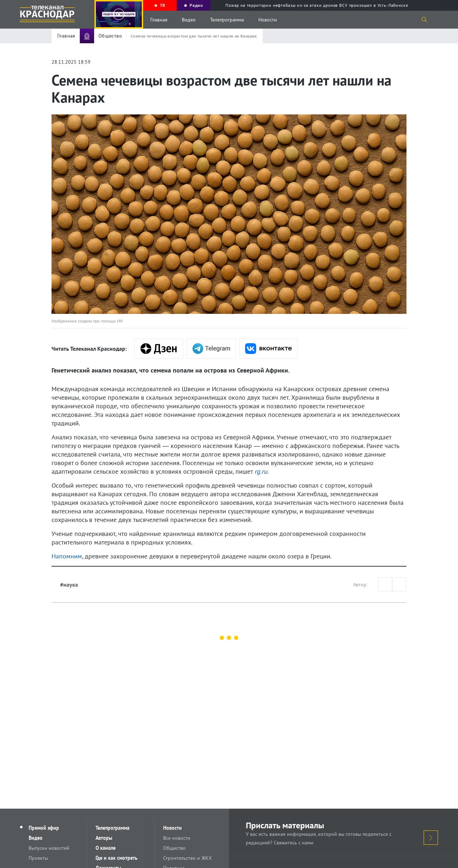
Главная (159, 20)
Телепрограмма (227, 20)
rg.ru (261, 471)
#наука (69, 585)
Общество (174, 848)
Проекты (38, 858)
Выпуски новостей (49, 848)
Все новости (177, 838)
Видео (189, 20)
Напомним (67, 556)
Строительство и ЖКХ (187, 858)
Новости (268, 20)
